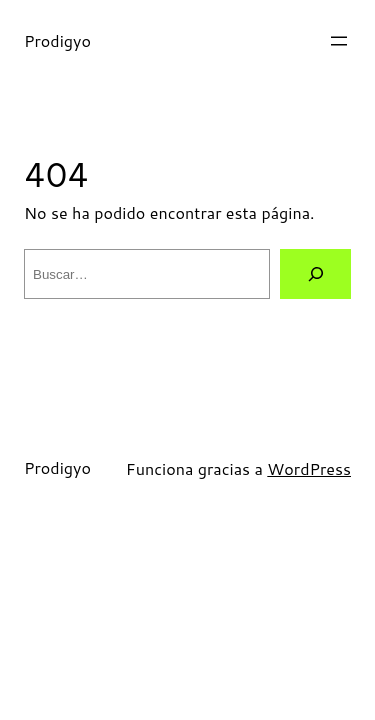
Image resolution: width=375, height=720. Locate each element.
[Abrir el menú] (339, 41)
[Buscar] (315, 274)
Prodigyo (57, 40)
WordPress (309, 468)
